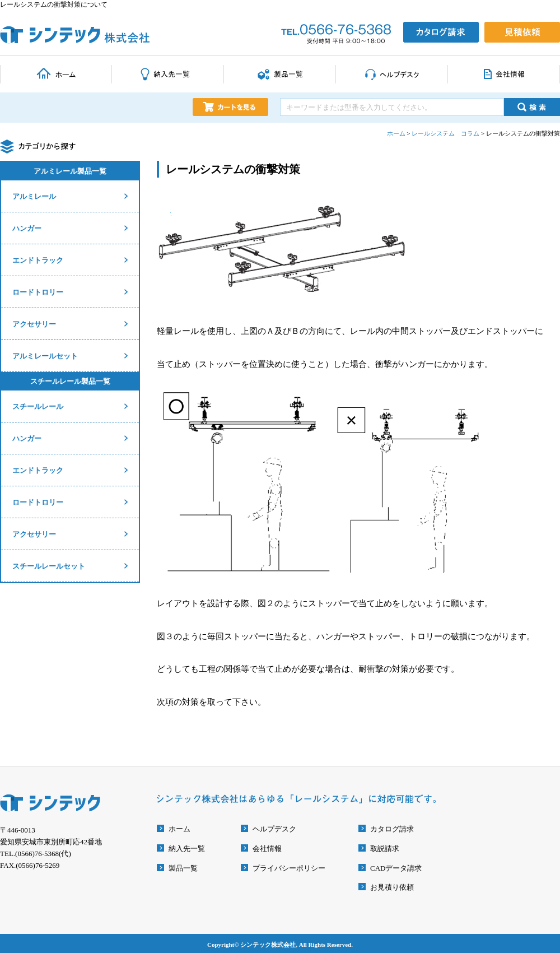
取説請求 (385, 849)
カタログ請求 (392, 829)
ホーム (179, 829)
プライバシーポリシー (289, 868)
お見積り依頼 (392, 887)
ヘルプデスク (274, 829)
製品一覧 (183, 868)
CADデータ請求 (396, 868)
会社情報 (267, 849)
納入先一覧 (187, 849)
